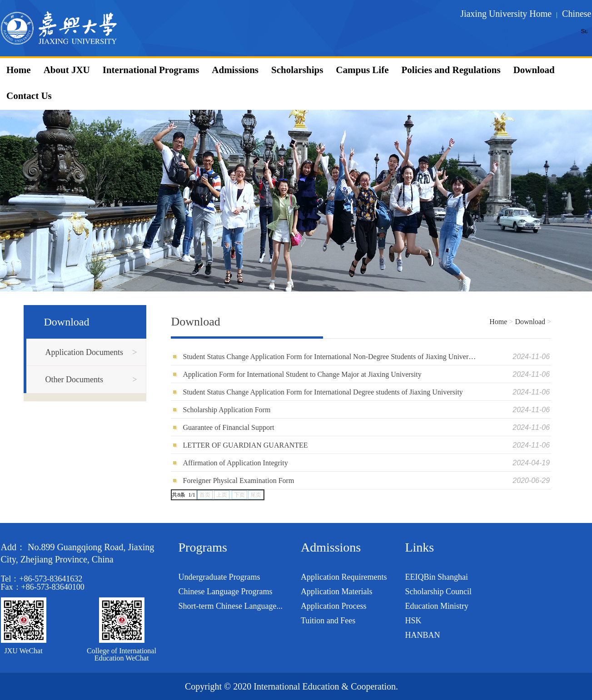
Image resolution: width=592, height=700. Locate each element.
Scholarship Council (438, 592)
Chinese (577, 14)
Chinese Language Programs (226, 592)
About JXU (67, 70)
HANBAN (422, 635)
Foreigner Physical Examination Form (238, 481)
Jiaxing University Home (506, 14)
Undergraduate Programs (219, 577)
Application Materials (336, 592)
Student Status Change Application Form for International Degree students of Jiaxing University (323, 392)
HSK (413, 621)
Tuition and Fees (328, 621)
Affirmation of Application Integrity (235, 463)
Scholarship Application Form (226, 410)
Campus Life (362, 70)
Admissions (235, 70)
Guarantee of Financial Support (228, 427)
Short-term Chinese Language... (231, 606)
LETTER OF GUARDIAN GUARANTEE (245, 445)
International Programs (151, 70)
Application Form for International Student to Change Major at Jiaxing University (302, 374)
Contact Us (29, 96)
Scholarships (297, 70)
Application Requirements (344, 577)
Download (534, 70)
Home (19, 70)
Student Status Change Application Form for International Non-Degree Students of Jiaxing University (330, 357)
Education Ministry (436, 606)
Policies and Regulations (451, 70)
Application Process (333, 606)
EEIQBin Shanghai (436, 577)
